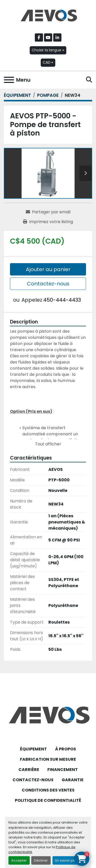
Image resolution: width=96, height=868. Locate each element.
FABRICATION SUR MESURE (48, 759)
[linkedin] (57, 37)
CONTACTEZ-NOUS (33, 780)
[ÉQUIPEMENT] (17, 95)
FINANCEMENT (63, 770)
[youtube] (48, 37)
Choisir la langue (46, 50)
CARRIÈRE (29, 770)
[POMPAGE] (48, 95)
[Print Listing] (48, 222)
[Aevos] (48, 715)
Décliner (41, 860)
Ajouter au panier (48, 269)
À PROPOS (66, 749)
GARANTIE (73, 780)
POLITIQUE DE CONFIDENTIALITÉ (48, 800)
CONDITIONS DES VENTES (48, 790)
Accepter (19, 860)
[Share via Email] (48, 212)
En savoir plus (66, 860)
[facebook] (39, 37)
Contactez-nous (48, 284)
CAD (47, 62)
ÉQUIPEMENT (33, 749)
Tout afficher (48, 444)
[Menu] (9, 80)
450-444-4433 (62, 300)
